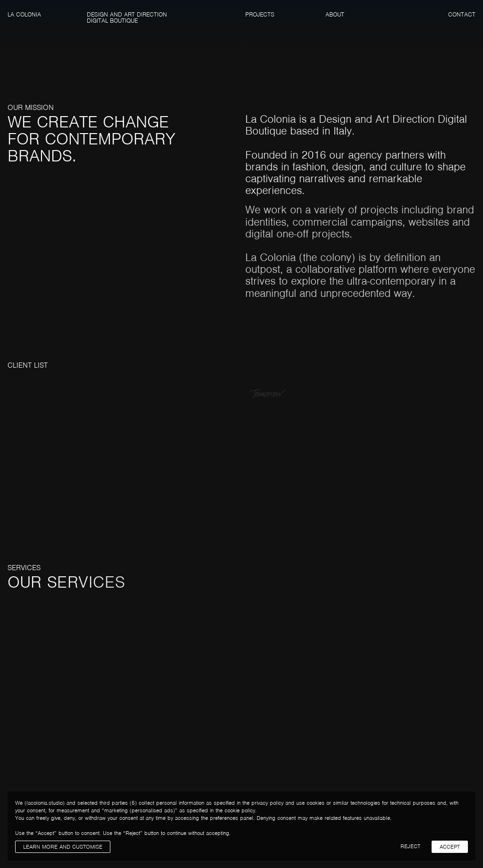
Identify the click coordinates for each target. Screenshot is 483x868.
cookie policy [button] (240, 810)
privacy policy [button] (267, 803)
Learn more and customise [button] (63, 847)
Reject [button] (410, 846)
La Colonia (24, 14)
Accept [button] (450, 847)
